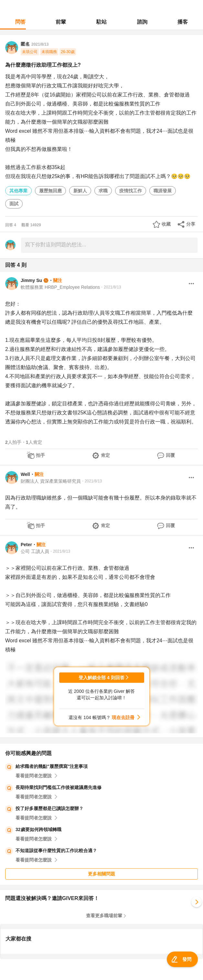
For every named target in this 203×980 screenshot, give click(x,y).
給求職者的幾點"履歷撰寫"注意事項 (52, 766)
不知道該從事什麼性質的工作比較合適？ (56, 850)
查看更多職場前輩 (104, 916)
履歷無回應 (50, 191)
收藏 (166, 224)
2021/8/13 (40, 44)
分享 (191, 224)
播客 (183, 22)
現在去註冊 (123, 717)
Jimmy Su (31, 280)
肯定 (105, 455)
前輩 (61, 22)
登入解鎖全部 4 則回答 (101, 678)
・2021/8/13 (110, 287)
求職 (103, 191)
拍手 (40, 455)
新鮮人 (80, 191)
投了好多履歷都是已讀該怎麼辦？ (49, 808)
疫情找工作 (131, 191)
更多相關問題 (101, 874)
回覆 (170, 455)
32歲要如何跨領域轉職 (38, 829)
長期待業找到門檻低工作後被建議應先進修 (59, 787)
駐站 (101, 22)
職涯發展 (163, 191)
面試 (14, 204)
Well (25, 474)
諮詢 (142, 22)
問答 (20, 22)
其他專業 (18, 191)
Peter (26, 545)
